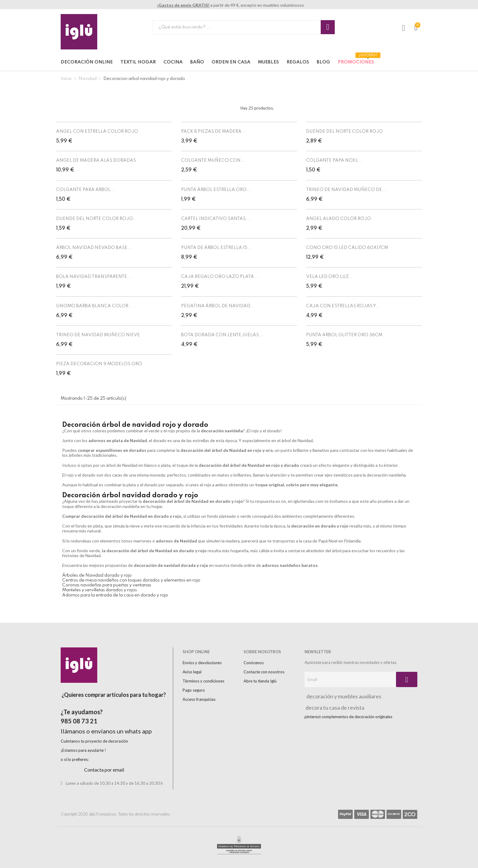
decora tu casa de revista (334, 708)
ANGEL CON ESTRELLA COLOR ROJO (97, 131)
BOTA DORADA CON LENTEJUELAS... (222, 335)
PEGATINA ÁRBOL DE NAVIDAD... (218, 306)
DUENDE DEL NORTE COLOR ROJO (344, 131)
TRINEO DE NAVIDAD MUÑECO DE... (346, 190)
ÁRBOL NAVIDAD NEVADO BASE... (94, 248)
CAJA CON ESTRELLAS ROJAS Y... (343, 306)
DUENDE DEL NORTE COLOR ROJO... (97, 219)
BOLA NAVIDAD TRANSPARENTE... (94, 277)
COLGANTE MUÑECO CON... (213, 160)
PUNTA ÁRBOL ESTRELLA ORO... (216, 190)
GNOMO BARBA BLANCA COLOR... (95, 306)
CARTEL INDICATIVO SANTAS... (216, 219)
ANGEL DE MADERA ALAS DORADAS (96, 160)
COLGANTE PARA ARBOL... (86, 190)
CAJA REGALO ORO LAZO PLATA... (220, 277)
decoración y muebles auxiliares (343, 696)
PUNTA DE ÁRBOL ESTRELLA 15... (216, 248)
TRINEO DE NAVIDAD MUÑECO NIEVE (98, 335)
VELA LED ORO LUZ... (330, 277)
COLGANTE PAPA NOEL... (334, 160)
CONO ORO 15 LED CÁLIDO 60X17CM (347, 248)
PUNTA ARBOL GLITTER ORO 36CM (344, 335)
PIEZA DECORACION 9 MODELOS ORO (99, 364)
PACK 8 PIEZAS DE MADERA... (214, 131)
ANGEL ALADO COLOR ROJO (339, 219)
